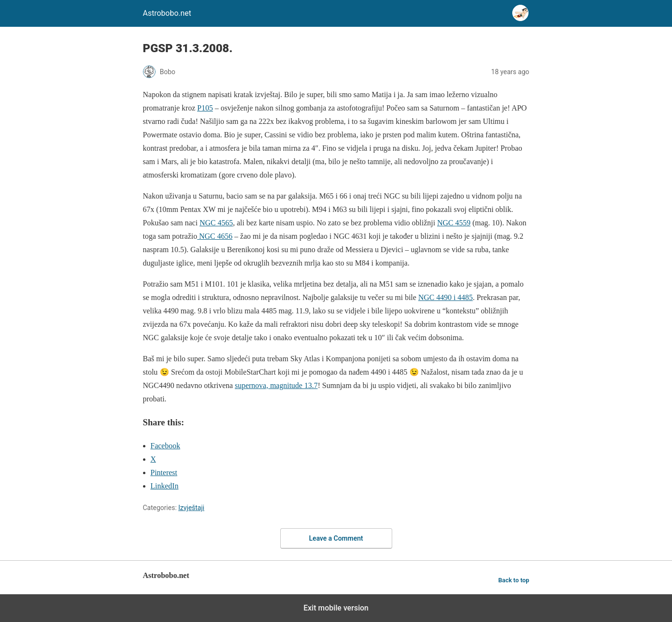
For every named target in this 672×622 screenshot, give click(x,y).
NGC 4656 (215, 236)
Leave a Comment (336, 538)
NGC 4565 (216, 223)
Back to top (514, 580)
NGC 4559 (454, 223)
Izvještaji (191, 508)
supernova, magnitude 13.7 (276, 385)
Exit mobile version (336, 608)
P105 (205, 108)
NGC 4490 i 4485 (445, 297)
